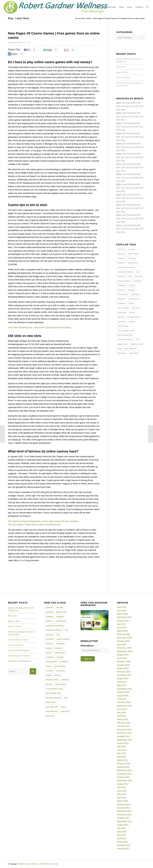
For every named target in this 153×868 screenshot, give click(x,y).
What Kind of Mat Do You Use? (19, 656)
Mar (133, 113)
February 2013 (124, 764)
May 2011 (121, 835)
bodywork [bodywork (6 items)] (121, 258)
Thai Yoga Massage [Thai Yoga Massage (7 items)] (125, 339)
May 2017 (121, 685)
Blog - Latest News (19, 18)
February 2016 (124, 702)
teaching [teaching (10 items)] (132, 321)
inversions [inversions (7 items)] (122, 290)
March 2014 (122, 719)
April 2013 (122, 757)
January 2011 (123, 849)
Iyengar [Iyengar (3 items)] (131, 290)
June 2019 (122, 658)
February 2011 (124, 845)
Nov (118, 130)
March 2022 (122, 614)
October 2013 (123, 736)
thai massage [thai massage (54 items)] (123, 326)
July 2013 (121, 747)
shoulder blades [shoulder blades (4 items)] (133, 317)
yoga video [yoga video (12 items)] (134, 353)
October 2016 (123, 692)
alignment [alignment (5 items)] (121, 249)
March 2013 (122, 760)
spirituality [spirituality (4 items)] (121, 321)
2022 (118, 113)
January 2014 (123, 726)
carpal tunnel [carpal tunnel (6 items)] (133, 263)
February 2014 (124, 723)
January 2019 (123, 665)
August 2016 (123, 696)
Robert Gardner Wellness (29, 864)
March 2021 (122, 631)
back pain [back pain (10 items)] (121, 254)
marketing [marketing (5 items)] (135, 294)
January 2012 (123, 808)
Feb (128, 123)
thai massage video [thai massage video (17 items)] (125, 335)
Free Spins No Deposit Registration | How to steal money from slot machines (43, 521)
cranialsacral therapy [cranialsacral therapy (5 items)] (126, 272)
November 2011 (124, 815)
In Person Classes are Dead (18, 640)
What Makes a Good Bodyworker (20, 661)
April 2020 (122, 644)
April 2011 (122, 838)
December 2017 (124, 675)
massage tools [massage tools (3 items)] (133, 299)
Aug (132, 127)
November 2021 (124, 617)
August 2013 (123, 743)
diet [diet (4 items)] (138, 272)
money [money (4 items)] (131, 303)
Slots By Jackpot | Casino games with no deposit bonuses (34, 525)
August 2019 (123, 655)
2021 (118, 123)
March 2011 (122, 842)
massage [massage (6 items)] (121, 299)
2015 (118, 184)
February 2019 (124, 661)
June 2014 (122, 709)
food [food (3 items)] (130, 276)
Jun (123, 127)
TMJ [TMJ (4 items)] (138, 339)
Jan (124, 144)
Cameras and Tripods (16, 645)
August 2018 (123, 668)
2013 (118, 205)
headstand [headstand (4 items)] (122, 285)
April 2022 (122, 611)
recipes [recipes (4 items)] (132, 312)
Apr (138, 103)
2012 (118, 215)
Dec (123, 151)
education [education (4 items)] (121, 276)
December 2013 (124, 730)
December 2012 (124, 770)
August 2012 (123, 784)
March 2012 (122, 801)
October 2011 (123, 818)
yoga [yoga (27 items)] (119, 348)
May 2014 (121, 713)
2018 (118, 154)
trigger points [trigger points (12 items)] (123, 344)
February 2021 (124, 634)
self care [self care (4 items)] (121, 317)
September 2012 (125, 780)
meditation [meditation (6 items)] (122, 303)
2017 (118, 164)
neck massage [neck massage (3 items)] (123, 308)
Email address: (87, 646)
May (118, 167)
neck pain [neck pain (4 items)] (136, 308)
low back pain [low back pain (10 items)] (123, 294)
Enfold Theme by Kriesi (49, 864)
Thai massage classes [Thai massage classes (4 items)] (126, 331)
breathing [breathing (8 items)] (132, 258)
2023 (118, 103)
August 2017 (123, 678)
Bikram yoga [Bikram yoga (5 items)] (133, 254)
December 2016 (124, 689)
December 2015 (124, 706)
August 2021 (123, 621)
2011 (118, 225)
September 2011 (125, 821)
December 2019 (124, 648)
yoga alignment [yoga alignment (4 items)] (130, 348)
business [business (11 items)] (121, 263)
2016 (118, 174)
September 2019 (125, 651)
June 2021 (122, 628)
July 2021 (121, 624)
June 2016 (122, 699)
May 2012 (121, 794)
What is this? (121, 67)
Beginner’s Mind (122, 72)
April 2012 (122, 798)
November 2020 (124, 638)
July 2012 (121, 787)
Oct (142, 137)
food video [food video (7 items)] (139, 276)
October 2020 (123, 641)
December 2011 (124, 811)
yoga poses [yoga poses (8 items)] (122, 353)
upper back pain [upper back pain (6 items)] (137, 344)
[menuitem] (46, 7)
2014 (118, 195)
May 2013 (121, 753)
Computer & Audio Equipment (19, 650)
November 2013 (124, 733)
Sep (137, 147)
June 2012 (122, 791)
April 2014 (122, 716)
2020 (118, 134)
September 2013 (125, 740)
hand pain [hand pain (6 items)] (137, 281)
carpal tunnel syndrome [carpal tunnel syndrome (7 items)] (127, 267)
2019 (118, 144)
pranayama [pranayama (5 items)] (122, 312)
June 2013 (122, 750)
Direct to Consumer (123, 77)
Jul (127, 127)
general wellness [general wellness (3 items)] (124, 281)
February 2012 (124, 804)
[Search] (147, 7)
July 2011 (121, 828)
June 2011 (122, 832)
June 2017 (122, 682)
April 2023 (122, 607)
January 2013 (123, 767)
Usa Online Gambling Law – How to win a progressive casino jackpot (40, 327)
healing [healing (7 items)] (132, 285)
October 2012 (123, 777)
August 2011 (123, 825)
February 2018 (124, 672)
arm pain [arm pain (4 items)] (132, 249)
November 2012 (124, 774)
